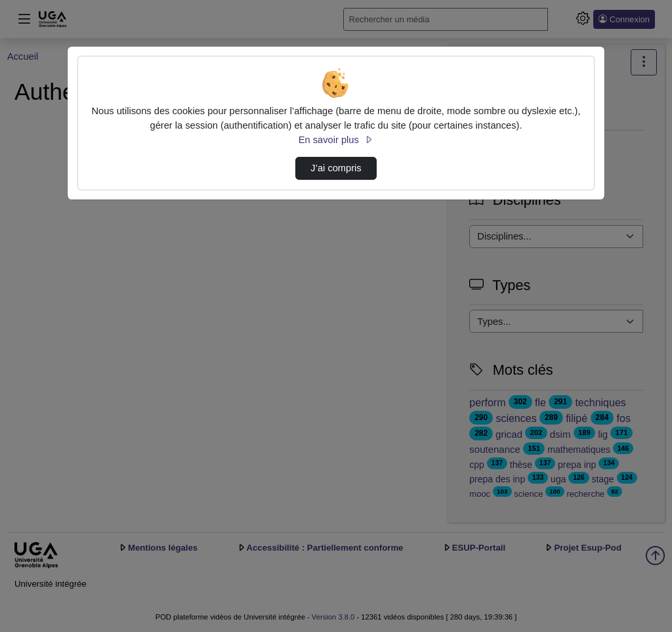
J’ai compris (336, 168)
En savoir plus (336, 140)
